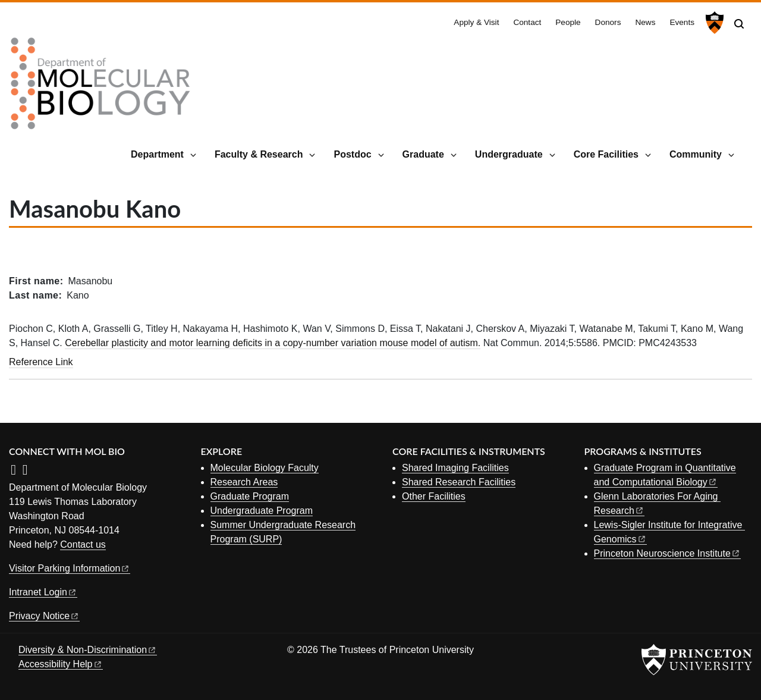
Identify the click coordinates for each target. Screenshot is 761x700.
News (645, 22)
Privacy (44, 616)
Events (682, 22)
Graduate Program (250, 496)
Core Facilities (606, 154)
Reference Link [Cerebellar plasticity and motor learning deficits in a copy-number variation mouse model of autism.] (41, 362)
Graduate (423, 154)
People (568, 22)
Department (157, 154)
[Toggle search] (739, 24)
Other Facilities (434, 496)
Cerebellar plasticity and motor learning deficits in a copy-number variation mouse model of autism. (273, 343)
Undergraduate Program (262, 511)
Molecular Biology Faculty (265, 468)
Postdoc (352, 154)
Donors (608, 22)
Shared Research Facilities (459, 482)
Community (696, 154)
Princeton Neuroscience (667, 553)
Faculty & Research (259, 154)
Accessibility (61, 664)
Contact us (83, 544)
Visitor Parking (70, 568)
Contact (527, 22)
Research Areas (244, 482)
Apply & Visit (476, 22)
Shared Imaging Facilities (455, 468)
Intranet (43, 592)
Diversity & (88, 650)
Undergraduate (509, 154)
